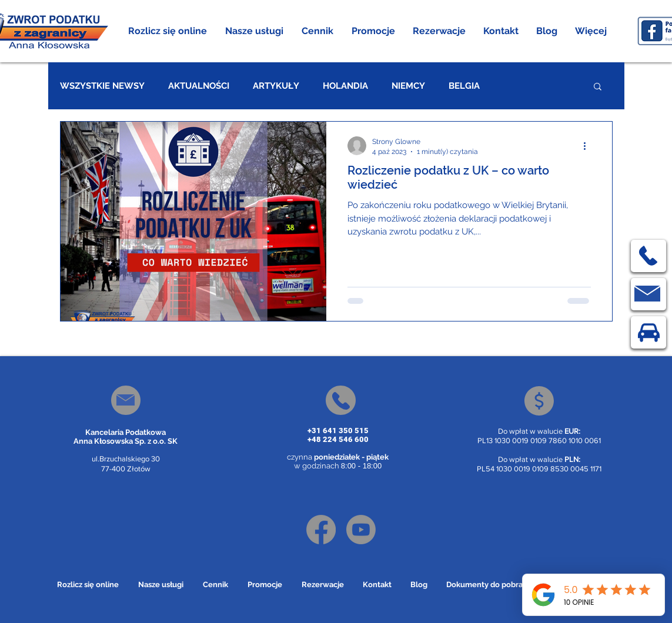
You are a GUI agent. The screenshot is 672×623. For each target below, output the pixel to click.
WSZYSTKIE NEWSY (102, 86)
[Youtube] (361, 530)
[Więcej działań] (589, 146)
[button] (255, 31)
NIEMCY (408, 86)
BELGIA (464, 86)
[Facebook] (321, 530)
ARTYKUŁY (276, 86)
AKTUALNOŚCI (199, 86)
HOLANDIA (345, 86)
